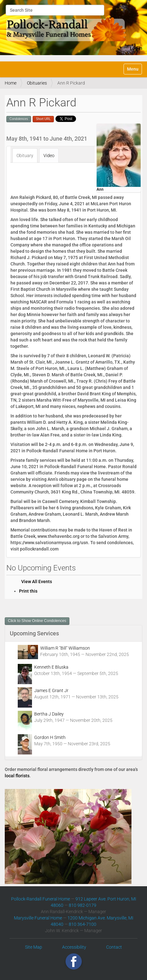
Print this (28, 591)
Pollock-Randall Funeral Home (41, 899)
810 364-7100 (83, 924)
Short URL (43, 119)
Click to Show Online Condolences (37, 621)
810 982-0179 (83, 905)
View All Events (37, 582)
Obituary (25, 156)
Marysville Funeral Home (38, 918)
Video (49, 156)
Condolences (19, 119)
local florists (17, 776)
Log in (136, 48)
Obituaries (37, 83)
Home (11, 83)
